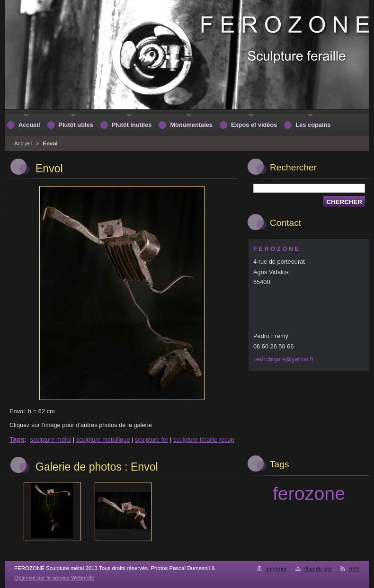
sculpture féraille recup (204, 440)
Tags (17, 439)
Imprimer (276, 569)
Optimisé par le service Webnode (54, 578)
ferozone (309, 493)
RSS (354, 569)
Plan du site (318, 569)
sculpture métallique (103, 440)
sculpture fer (151, 440)
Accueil (23, 143)
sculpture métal (51, 440)
